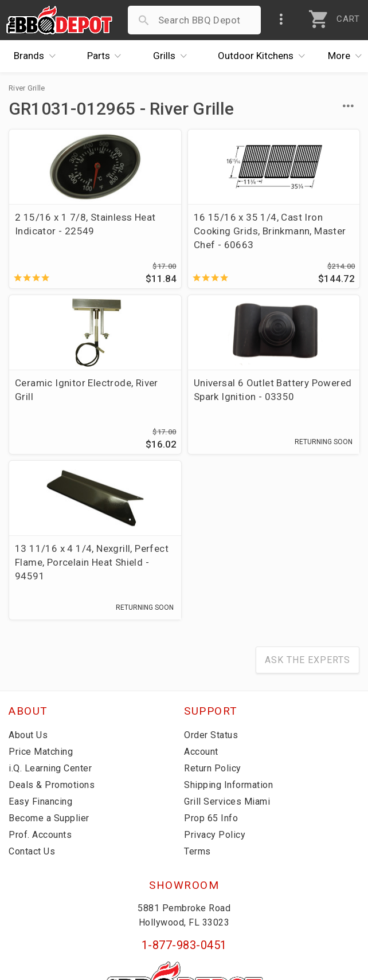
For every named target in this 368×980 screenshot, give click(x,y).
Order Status (211, 583)
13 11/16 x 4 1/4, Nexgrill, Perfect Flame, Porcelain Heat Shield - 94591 (183, 410)
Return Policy (213, 616)
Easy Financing (40, 650)
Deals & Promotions (52, 633)
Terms (197, 699)
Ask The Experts (308, 508)
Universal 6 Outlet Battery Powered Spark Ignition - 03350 (55, 410)
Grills (173, 56)
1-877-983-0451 (184, 793)
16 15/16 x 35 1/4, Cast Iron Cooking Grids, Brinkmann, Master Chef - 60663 (182, 238)
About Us (28, 583)
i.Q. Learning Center (50, 616)
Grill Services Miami (227, 650)
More (348, 56)
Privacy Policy (215, 683)
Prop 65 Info (211, 666)
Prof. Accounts (40, 683)
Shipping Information (228, 633)
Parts (107, 56)
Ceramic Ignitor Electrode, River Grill (300, 224)
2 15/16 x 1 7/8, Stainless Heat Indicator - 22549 (55, 231)
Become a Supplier (49, 666)
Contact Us (32, 699)
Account (201, 600)
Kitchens (264, 56)
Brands (38, 56)
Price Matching (41, 600)
